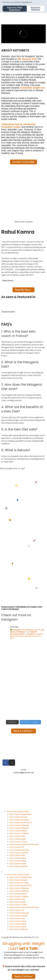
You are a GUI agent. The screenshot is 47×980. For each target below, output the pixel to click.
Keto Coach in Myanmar (19, 825)
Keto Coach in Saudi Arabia (21, 814)
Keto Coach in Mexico (18, 831)
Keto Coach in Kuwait (18, 817)
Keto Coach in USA (17, 855)
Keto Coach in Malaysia (19, 828)
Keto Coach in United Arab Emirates (24, 844)
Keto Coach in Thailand (19, 833)
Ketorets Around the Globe (18, 811)
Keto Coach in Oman (18, 864)
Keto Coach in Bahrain (19, 866)
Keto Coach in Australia (19, 850)
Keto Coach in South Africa (21, 822)
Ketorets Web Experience (15, 9)
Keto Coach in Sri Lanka (19, 820)
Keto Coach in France (18, 842)
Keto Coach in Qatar (18, 858)
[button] (3, 304)
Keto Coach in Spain (18, 839)
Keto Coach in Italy (17, 836)
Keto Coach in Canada (19, 853)
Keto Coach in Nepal (18, 861)
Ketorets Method (36, 9)
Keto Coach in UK (17, 847)
